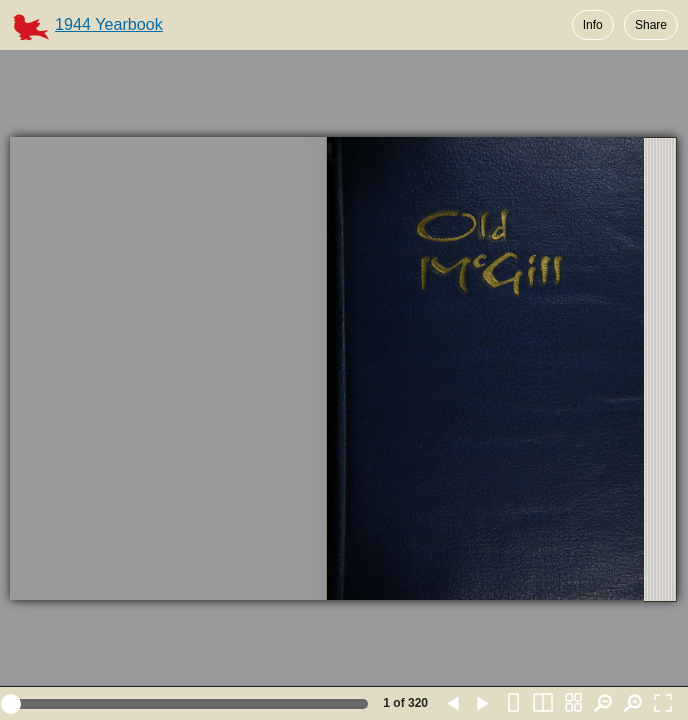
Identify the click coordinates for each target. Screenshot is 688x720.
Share (651, 25)
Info (593, 25)
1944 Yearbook (109, 24)
